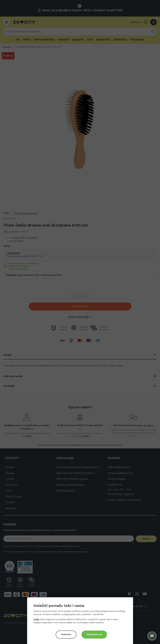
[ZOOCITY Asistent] (152, 636)
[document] (81, 622)
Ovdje (36, 619)
